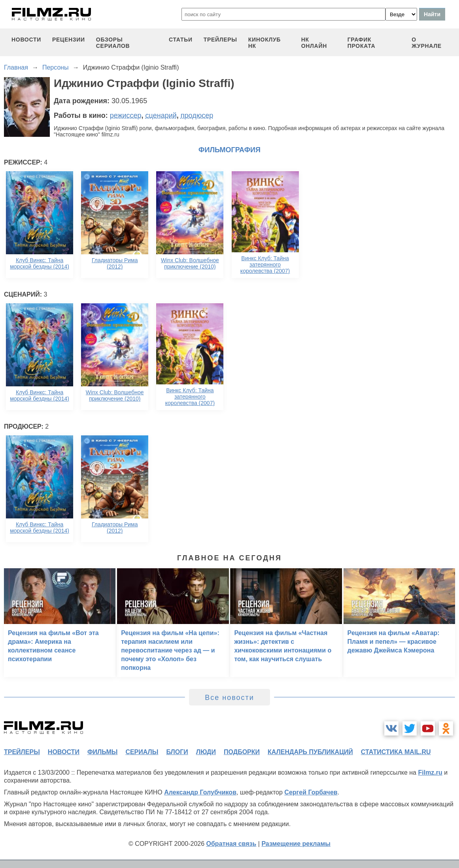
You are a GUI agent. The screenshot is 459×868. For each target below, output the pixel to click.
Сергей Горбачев (311, 792)
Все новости (229, 698)
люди (206, 752)
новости (26, 40)
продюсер (197, 115)
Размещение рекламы (296, 844)
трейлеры (220, 40)
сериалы (142, 752)
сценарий (161, 115)
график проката (362, 43)
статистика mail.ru (396, 752)
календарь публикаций (310, 752)
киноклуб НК (264, 43)
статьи (181, 40)
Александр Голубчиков (200, 792)
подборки (242, 752)
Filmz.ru (430, 773)
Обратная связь (231, 844)
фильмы (102, 752)
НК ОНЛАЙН (314, 43)
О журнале (427, 43)
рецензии (69, 40)
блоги (177, 752)
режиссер (126, 115)
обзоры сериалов (113, 43)
